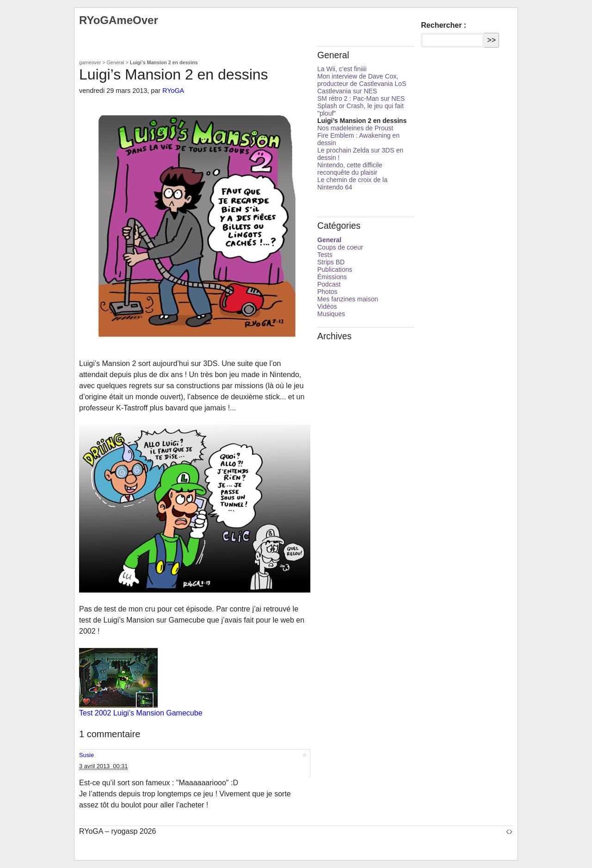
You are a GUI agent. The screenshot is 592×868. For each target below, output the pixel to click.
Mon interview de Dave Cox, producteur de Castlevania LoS (362, 80)
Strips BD (331, 262)
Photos (327, 292)
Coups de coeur (340, 247)
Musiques (331, 314)
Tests (325, 255)
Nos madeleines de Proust (355, 128)
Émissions (332, 277)
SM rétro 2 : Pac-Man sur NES (361, 98)
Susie (86, 755)
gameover (90, 62)
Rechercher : (444, 25)
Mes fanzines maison (348, 299)
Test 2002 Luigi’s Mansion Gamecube (141, 713)
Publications (335, 269)
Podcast (329, 284)
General (116, 62)
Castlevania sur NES (347, 91)
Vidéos (327, 306)
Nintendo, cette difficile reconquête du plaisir (350, 169)
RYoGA (173, 91)
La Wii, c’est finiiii (342, 69)
